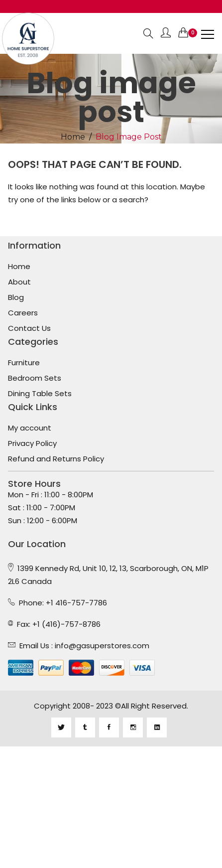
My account (30, 428)
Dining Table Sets (40, 394)
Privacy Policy (32, 443)
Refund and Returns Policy (56, 459)
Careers (23, 313)
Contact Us (29, 328)
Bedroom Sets (35, 378)
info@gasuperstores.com (102, 646)
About (19, 282)
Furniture (24, 363)
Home (73, 137)
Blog (16, 297)
